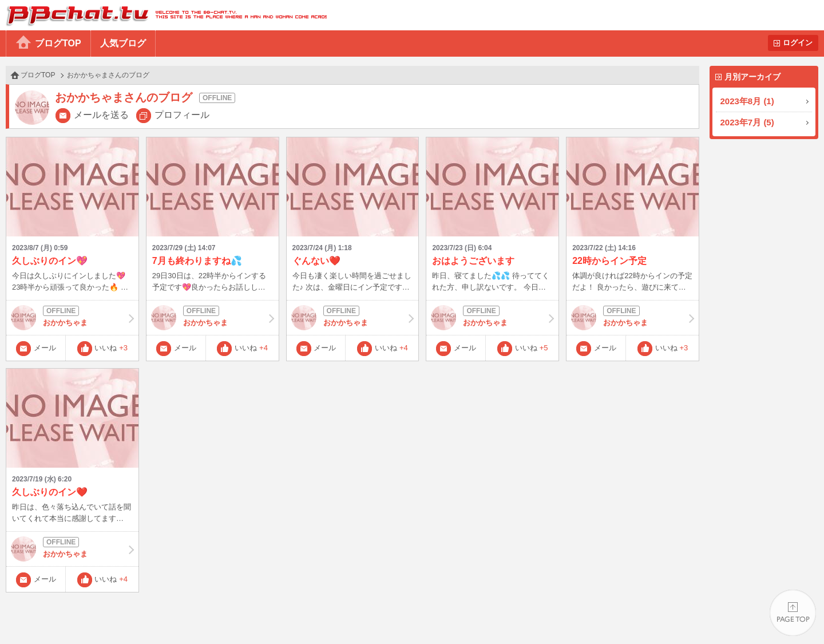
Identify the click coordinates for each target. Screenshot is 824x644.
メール (45, 348)
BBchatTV (163, 15)
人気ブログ (123, 43)
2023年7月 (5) (747, 122)
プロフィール (182, 115)
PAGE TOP (793, 613)
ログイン (798, 43)
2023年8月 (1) (747, 101)
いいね (111, 348)
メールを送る (101, 115)
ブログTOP (58, 43)
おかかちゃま (72, 318)
